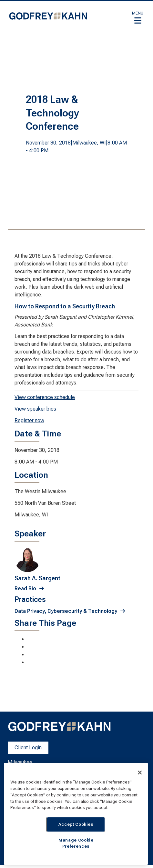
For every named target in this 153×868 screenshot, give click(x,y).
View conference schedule (45, 397)
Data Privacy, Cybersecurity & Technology (66, 611)
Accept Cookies (76, 824)
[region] (76, 814)
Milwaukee (20, 762)
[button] (138, 17)
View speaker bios (35, 409)
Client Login (28, 748)
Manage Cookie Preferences (76, 843)
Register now (29, 420)
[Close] (140, 773)
